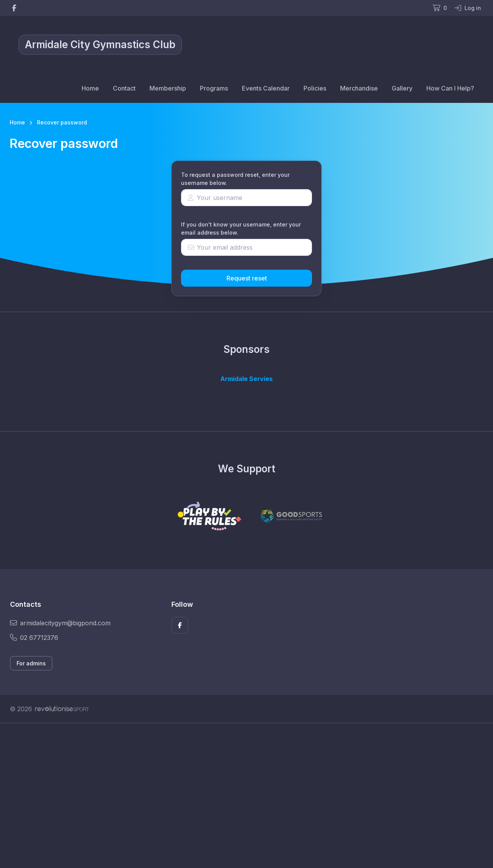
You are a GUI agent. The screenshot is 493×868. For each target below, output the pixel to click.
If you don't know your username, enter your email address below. (241, 228)
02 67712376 (34, 638)
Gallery (402, 88)
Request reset (247, 278)
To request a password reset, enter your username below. (235, 179)
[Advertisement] (241, 796)
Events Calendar (266, 88)
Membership (168, 88)
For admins (31, 663)
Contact (124, 88)
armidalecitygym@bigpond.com (60, 623)
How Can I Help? (450, 88)
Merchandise (359, 88)
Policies (315, 88)
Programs (214, 88)
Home (90, 88)
